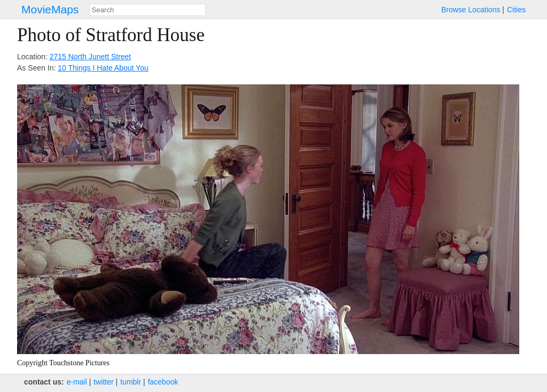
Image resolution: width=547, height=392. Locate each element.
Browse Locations (471, 10)
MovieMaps (50, 9)
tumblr (131, 382)
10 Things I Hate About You (103, 68)
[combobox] (147, 10)
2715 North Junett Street (91, 57)
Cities (516, 10)
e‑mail (77, 382)
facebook (163, 382)
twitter (103, 382)
